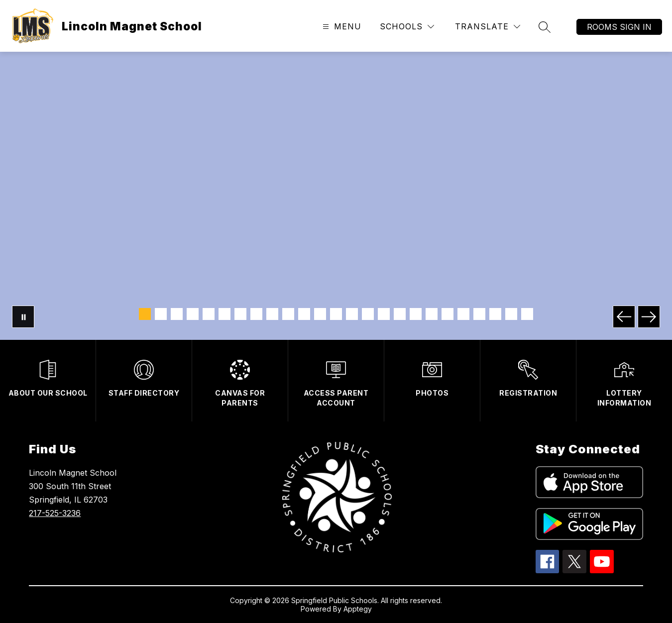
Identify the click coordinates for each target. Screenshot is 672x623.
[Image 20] (448, 314)
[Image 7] (240, 314)
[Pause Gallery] (23, 317)
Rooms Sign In (619, 27)
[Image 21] (463, 314)
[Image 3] (177, 314)
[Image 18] (416, 314)
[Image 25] (527, 314)
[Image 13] (336, 314)
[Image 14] (352, 314)
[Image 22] (479, 314)
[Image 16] (384, 314)
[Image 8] (256, 314)
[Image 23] (495, 314)
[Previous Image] (624, 317)
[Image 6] (224, 314)
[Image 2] (161, 314)
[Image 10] (288, 314)
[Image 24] (511, 314)
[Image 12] (320, 314)
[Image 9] (272, 314)
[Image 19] (432, 314)
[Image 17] (400, 314)
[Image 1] (145, 314)
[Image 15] (368, 314)
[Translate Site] (488, 27)
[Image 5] (209, 314)
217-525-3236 (55, 513)
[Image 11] (304, 314)
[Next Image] (649, 317)
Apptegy (358, 609)
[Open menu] (341, 27)
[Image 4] (193, 314)
